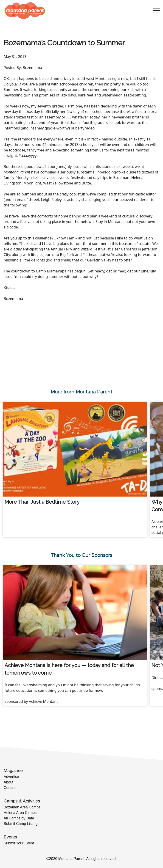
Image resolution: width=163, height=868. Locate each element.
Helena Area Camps (20, 813)
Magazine (13, 770)
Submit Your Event (19, 843)
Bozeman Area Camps (22, 807)
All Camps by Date (19, 818)
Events (10, 837)
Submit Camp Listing (21, 824)
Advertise (11, 777)
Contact (10, 788)
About (8, 782)
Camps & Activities (22, 801)
